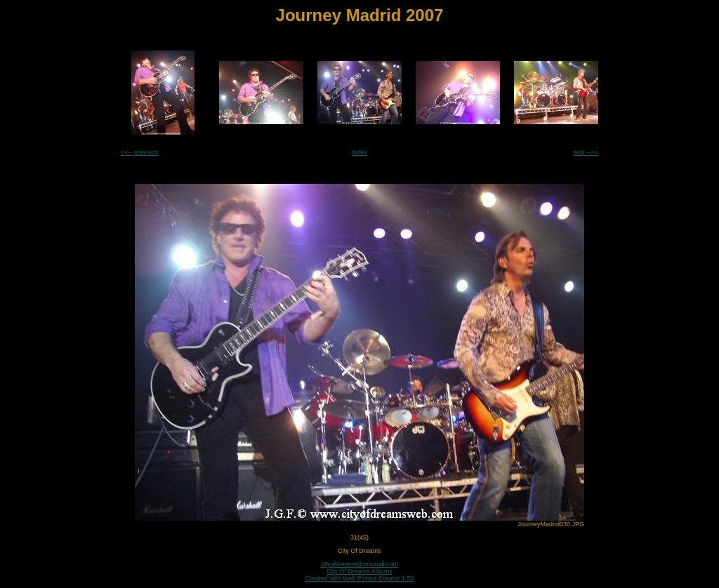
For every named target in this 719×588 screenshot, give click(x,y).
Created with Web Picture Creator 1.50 (359, 578)
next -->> (586, 152)
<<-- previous (139, 152)
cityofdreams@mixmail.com (359, 564)
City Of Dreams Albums (359, 571)
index (359, 152)
